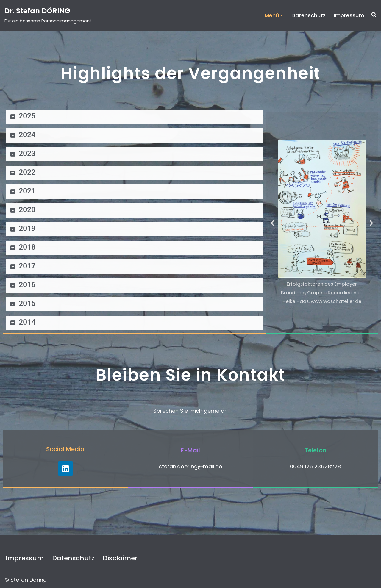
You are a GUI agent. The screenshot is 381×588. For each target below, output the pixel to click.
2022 (27, 172)
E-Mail (190, 450)
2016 (27, 285)
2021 (27, 191)
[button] (282, 15)
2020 (27, 210)
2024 (27, 135)
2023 (27, 153)
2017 (27, 266)
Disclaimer (120, 558)
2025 (27, 116)
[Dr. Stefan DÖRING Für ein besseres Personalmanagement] (48, 15)
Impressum (349, 15)
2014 (27, 322)
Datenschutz (309, 15)
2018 (27, 247)
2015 (27, 303)
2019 (27, 228)
